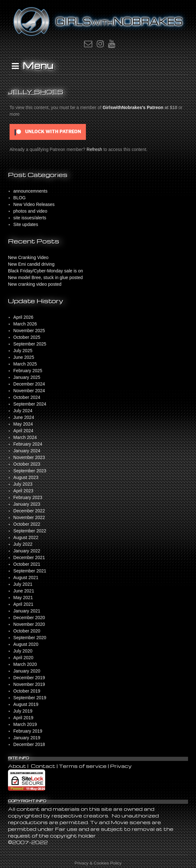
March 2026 (25, 324)
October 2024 (27, 397)
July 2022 (23, 544)
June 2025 (24, 357)
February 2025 (28, 371)
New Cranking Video (28, 257)
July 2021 (23, 584)
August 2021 (26, 578)
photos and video (30, 211)
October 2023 (27, 464)
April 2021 (23, 604)
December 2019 (29, 678)
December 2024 (29, 384)
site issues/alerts (30, 218)
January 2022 (27, 551)
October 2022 (27, 524)
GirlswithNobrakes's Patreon (133, 107)
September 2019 (30, 698)
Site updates (26, 224)
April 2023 (23, 491)
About (18, 766)
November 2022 (29, 517)
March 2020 (25, 664)
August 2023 (26, 477)
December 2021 (29, 557)
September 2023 (30, 471)
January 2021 (27, 611)
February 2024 (28, 444)
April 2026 (23, 317)
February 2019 (28, 731)
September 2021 (30, 571)
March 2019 (25, 724)
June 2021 (24, 591)
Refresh (94, 149)
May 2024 (23, 424)
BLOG (20, 198)
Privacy (121, 766)
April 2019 (23, 718)
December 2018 (29, 744)
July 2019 (23, 711)
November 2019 (29, 684)
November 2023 (29, 457)
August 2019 (26, 704)
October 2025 (27, 337)
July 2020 (23, 651)
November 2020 (29, 624)
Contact (43, 766)
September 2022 (30, 531)
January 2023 (27, 504)
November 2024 (29, 391)
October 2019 (27, 691)
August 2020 (26, 644)
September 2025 (30, 344)
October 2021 (27, 564)
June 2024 (24, 417)
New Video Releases (34, 204)
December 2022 (29, 511)
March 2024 (25, 437)
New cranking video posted (35, 284)
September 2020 (30, 638)
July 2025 (23, 351)
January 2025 (27, 377)
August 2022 (26, 537)
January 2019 (27, 738)
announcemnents (30, 191)
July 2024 (23, 411)
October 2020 (27, 631)
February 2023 (28, 497)
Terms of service (83, 766)
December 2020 (29, 618)
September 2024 (30, 404)
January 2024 (27, 451)
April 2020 (23, 658)
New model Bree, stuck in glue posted (45, 277)
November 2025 (29, 331)
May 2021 (23, 598)
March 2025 (25, 364)
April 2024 (23, 431)
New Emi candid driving (31, 264)
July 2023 (23, 484)
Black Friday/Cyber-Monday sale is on (45, 271)
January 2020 (27, 671)
